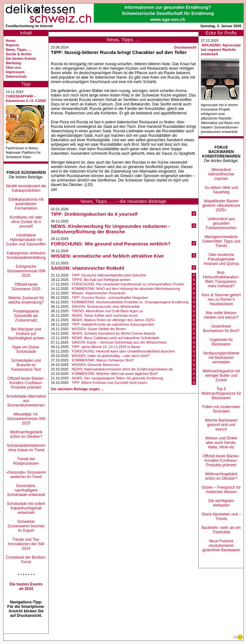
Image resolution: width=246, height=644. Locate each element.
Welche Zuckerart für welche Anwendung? (26, 300)
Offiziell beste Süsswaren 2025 (26, 287)
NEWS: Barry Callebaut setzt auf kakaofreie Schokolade (115, 338)
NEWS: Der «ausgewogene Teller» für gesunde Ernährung (117, 378)
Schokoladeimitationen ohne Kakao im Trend (26, 448)
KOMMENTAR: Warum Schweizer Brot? (103, 360)
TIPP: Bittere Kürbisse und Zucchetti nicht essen (109, 383)
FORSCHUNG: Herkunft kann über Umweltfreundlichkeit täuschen (123, 351)
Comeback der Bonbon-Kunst (26, 560)
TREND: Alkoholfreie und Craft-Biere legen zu (107, 311)
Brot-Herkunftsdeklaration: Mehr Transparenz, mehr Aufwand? (221, 279)
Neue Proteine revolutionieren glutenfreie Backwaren (221, 546)
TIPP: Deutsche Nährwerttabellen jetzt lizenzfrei (109, 275)
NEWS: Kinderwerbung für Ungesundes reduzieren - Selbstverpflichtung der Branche (110, 229)
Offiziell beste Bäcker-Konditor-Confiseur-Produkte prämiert (26, 383)
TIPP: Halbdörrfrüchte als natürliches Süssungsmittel (113, 324)
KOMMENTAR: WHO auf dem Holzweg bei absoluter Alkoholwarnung (126, 289)
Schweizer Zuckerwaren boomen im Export (26, 526)
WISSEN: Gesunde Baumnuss (95, 365)
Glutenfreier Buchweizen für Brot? (221, 329)
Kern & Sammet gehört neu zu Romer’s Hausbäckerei (221, 299)
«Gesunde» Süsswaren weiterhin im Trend (26, 475)
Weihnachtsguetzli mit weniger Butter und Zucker (221, 376)
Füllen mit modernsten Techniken (221, 409)
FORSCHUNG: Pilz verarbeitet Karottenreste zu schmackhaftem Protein (128, 284)
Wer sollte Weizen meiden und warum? (221, 315)
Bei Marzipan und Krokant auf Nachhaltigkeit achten (26, 334)
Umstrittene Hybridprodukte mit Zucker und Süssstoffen (26, 240)
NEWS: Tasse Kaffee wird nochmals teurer (105, 315)
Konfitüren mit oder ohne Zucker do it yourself (26, 222)
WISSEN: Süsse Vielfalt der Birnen (99, 329)
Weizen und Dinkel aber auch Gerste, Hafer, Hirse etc (221, 443)
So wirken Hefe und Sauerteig (221, 190)
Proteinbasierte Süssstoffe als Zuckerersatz (26, 316)
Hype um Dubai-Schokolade (26, 349)
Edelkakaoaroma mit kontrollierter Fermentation (26, 204)
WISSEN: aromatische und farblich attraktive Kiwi (107, 256)
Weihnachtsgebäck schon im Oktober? (26, 434)
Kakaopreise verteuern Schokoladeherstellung (26, 255)
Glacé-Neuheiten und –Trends (221, 516)
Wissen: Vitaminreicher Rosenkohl (98, 293)
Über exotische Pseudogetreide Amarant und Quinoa (221, 259)
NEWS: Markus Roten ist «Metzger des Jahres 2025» (113, 320)
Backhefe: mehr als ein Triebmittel (221, 530)
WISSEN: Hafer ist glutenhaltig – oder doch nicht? (111, 356)
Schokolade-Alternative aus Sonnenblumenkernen (26, 401)
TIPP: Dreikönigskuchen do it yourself (94, 214)
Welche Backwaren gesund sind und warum (221, 425)
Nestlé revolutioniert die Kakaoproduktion (26, 188)
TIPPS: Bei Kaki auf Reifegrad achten (101, 280)
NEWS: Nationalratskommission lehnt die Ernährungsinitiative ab (122, 369)
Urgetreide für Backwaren (221, 342)
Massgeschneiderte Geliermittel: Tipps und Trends (221, 241)
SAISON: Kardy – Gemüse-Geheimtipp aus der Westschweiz (119, 342)
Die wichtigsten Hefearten (221, 503)
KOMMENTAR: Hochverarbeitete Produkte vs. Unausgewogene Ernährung (130, 302)
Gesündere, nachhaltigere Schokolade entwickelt (26, 490)
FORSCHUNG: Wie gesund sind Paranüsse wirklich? (111, 244)
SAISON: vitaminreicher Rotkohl (87, 268)
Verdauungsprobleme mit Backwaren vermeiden (221, 358)
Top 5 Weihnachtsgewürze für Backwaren (221, 393)
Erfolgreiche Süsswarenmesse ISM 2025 (26, 271)
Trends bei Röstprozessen (26, 461)
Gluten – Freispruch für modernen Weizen (221, 490)
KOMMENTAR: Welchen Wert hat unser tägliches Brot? (115, 374)
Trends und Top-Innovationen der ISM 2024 (26, 544)
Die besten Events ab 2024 (26, 586)
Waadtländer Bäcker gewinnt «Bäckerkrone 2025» (221, 206)
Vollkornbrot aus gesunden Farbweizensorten (221, 223)
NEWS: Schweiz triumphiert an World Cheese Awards (114, 333)
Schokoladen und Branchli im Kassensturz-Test (26, 365)
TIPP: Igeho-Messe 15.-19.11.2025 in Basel (106, 347)
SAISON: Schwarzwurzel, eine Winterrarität (106, 306)
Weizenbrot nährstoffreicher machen (221, 174)
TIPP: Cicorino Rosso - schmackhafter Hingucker (110, 298)
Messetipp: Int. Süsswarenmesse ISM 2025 (26, 419)
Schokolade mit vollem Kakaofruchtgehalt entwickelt (26, 508)
